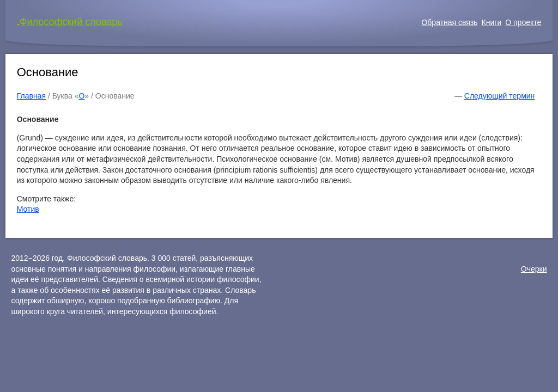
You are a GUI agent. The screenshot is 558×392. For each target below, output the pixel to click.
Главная (31, 96)
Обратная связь (449, 22)
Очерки (534, 269)
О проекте (523, 22)
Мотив (28, 209)
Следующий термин (499, 96)
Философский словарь (71, 22)
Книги (492, 22)
